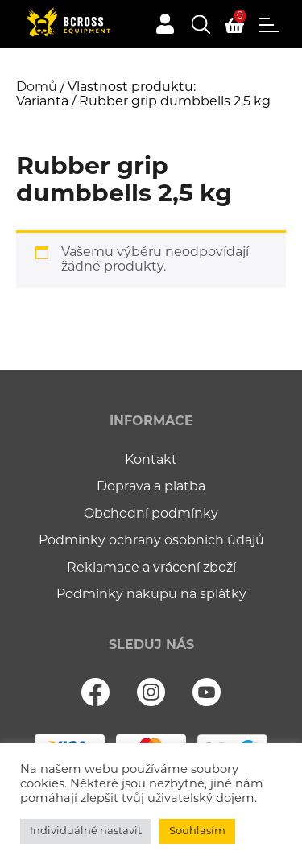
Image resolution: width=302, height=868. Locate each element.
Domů (37, 88)
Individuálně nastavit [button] (86, 831)
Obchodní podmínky (151, 515)
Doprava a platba (151, 487)
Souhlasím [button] (197, 831)
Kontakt (151, 461)
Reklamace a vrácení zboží (151, 568)
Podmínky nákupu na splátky (151, 595)
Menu (269, 25)
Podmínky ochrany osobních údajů (151, 541)
